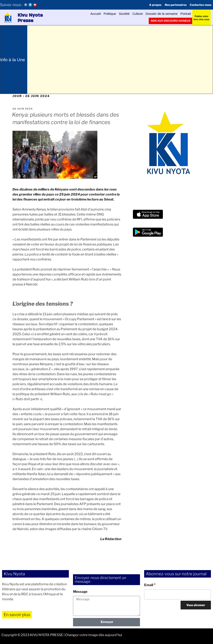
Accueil (72, 14)
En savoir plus (17, 615)
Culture (125, 14)
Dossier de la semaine (154, 14)
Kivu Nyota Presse (31, 17)
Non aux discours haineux (174, 21)
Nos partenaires (170, 5)
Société (108, 14)
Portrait (184, 14)
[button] (8, 17)
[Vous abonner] (196, 605)
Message (80, 592)
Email (150, 585)
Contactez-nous (199, 5)
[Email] (178, 594)
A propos (147, 5)
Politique (90, 14)
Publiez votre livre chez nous (201, 17)
